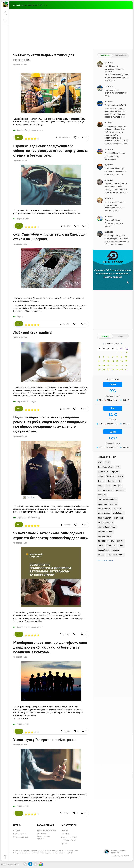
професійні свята (106, 541)
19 (104, 366)
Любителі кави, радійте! (33, 332)
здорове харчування (107, 499)
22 (117, 366)
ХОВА (120, 476)
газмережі (117, 486)
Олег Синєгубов (105, 467)
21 (113, 366)
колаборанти (104, 509)
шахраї (116, 550)
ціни (122, 545)
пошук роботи (104, 536)
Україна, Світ (23, 219)
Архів (120, 336)
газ (108, 486)
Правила (65, 830)
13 (108, 361)
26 (104, 370)
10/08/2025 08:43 (20, 436)
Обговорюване (121, 56)
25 (99, 370)
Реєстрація (66, 834)
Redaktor (67, 226)
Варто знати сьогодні (27, 402)
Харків (20, 130)
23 (122, 366)
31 (126, 370)
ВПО (100, 463)
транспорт (112, 545)
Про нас (64, 843)
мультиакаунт (104, 518)
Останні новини (20, 834)
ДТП (108, 463)
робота (120, 541)
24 (126, 366)
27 (108, 370)
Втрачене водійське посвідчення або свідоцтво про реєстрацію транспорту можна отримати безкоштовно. (50, 151)
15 (117, 361)
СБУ (118, 467)
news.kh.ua (18, 5)
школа (101, 555)
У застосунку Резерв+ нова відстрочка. (45, 740)
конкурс (117, 509)
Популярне (105, 56)
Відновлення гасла (69, 837)
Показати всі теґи (105, 561)
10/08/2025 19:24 (20, 65)
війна (101, 486)
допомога (121, 490)
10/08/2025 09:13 (20, 244)
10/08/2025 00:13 (20, 745)
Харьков (111, 481)
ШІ (120, 481)
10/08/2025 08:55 (20, 338)
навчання (118, 518)
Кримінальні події (33, 518)
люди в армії (104, 513)
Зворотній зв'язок (68, 840)
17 (126, 361)
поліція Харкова (105, 522)
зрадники (103, 504)
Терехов (115, 472)
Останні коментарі (21, 837)
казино (114, 504)
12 (104, 361)
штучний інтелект (115, 555)
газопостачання (105, 490)
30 (122, 370)
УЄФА (101, 476)
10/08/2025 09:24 (20, 160)
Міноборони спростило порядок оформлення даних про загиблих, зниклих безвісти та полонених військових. (50, 647)
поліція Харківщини (107, 527)
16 (122, 361)
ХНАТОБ (111, 476)
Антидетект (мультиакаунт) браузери (43, 836)
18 (99, 366)
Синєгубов (103, 472)
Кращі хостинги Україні (46, 830)
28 (113, 370)
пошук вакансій (105, 532)
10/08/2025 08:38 (20, 543)
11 (99, 361)
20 (108, 366)
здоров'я (102, 495)
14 (113, 361)
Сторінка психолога (34, 130)
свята (101, 545)
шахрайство (104, 550)
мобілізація (118, 513)
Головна (17, 830)
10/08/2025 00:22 (20, 657)
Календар (105, 336)
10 (126, 357)
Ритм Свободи (65, 138)
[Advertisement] (71, 29)
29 (117, 370)
